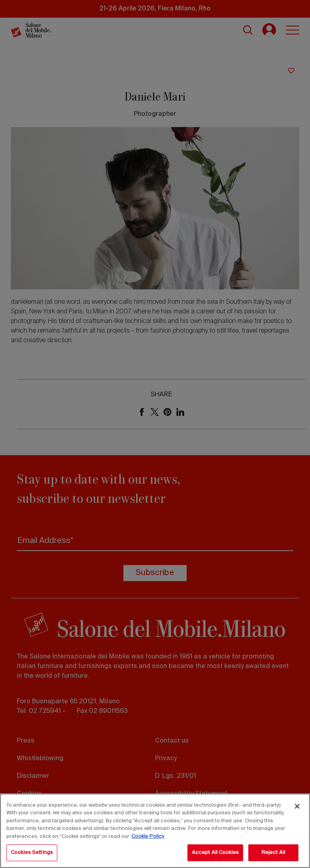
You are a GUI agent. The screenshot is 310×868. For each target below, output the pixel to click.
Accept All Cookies (215, 853)
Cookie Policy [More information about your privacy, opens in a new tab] (148, 837)
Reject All (273, 853)
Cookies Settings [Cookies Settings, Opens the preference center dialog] (32, 853)
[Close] (297, 806)
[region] (155, 831)
